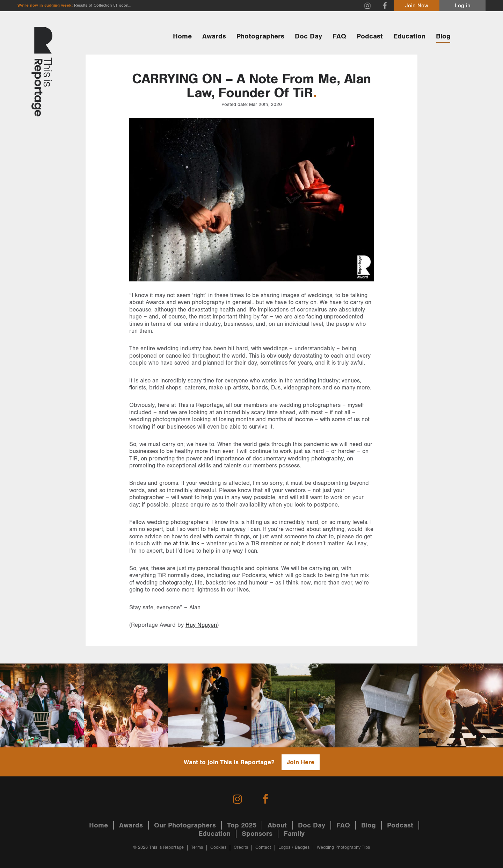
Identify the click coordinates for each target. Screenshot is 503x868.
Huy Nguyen (201, 625)
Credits (241, 848)
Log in (463, 6)
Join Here (301, 762)
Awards (214, 36)
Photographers (260, 36)
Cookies (218, 848)
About (277, 825)
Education (409, 36)
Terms (197, 848)
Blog (443, 36)
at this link (186, 544)
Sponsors (257, 834)
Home (182, 36)
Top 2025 (242, 825)
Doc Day (308, 36)
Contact (263, 848)
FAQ (339, 36)
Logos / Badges (294, 848)
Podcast (370, 36)
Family (294, 834)
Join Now (417, 6)
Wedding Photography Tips (343, 848)
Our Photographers (185, 825)
